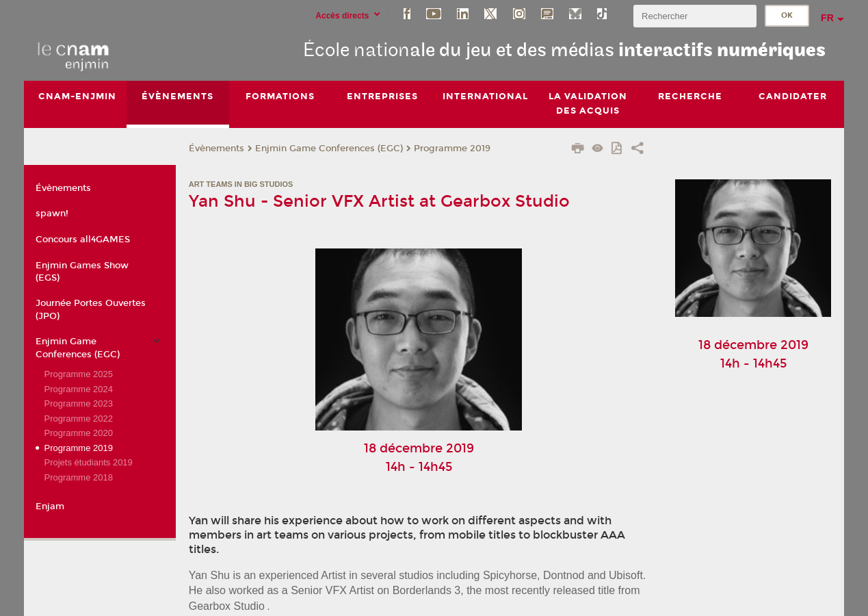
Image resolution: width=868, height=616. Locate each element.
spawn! (52, 214)
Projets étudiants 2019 (88, 462)
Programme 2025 (78, 374)
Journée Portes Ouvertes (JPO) (91, 309)
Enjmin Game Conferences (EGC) (329, 149)
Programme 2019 (452, 149)
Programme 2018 (78, 477)
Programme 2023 (78, 403)
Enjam (50, 506)
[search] (695, 16)
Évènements (216, 149)
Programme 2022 (78, 419)
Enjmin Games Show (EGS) (82, 272)
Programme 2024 (78, 389)
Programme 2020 (78, 433)
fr (827, 18)
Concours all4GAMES (83, 240)
